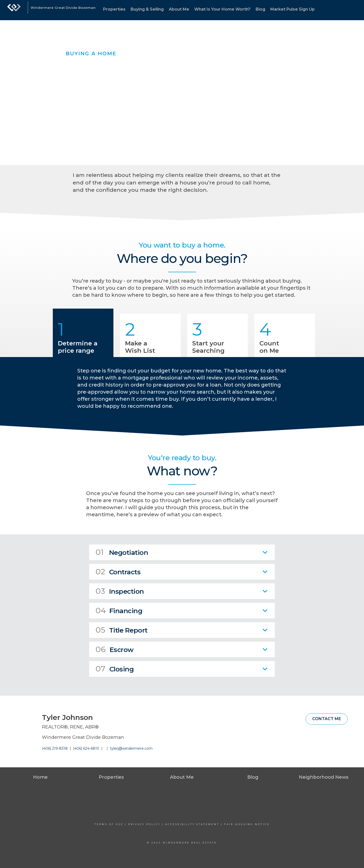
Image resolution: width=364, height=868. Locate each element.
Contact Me (327, 719)
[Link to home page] (14, 10)
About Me (179, 9)
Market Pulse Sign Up (293, 9)
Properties (114, 9)
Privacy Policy (144, 824)
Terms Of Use (109, 824)
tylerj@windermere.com (131, 748)
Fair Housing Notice (247, 824)
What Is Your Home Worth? (222, 9)
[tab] (182, 552)
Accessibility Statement (192, 824)
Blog (260, 9)
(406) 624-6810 (86, 748)
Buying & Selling (147, 9)
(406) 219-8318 (55, 748)
